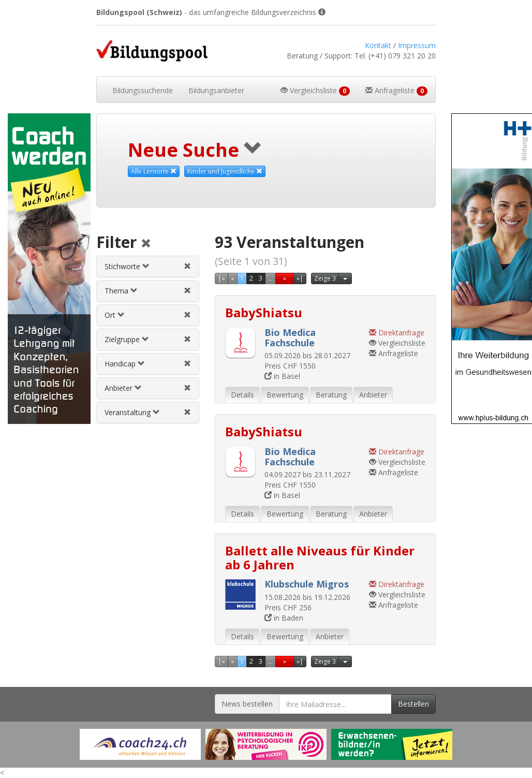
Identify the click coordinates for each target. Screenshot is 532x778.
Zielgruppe (127, 339)
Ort (115, 315)
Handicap (125, 364)
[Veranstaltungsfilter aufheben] (187, 412)
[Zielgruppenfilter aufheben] (187, 339)
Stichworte (127, 266)
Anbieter (123, 388)
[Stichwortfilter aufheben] (187, 266)
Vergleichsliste (397, 343)
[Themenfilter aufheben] (187, 291)
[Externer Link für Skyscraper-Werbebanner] (44, 269)
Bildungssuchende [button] (143, 90)
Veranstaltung (132, 412)
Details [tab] (242, 395)
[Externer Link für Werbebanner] (140, 744)
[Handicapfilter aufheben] (187, 364)
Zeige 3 (325, 278)
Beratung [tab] (331, 395)
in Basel (282, 376)
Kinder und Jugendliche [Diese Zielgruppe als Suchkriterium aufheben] (225, 171)
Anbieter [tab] (373, 395)
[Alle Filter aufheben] (146, 244)
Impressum (417, 45)
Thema (121, 291)
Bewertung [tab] (285, 395)
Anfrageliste (394, 353)
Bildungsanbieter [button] (216, 90)
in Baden (284, 618)
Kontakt (378, 45)
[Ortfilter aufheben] (187, 315)
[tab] (147, 267)
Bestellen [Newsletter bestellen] (413, 704)
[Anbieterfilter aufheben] (187, 388)
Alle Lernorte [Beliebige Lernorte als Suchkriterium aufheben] (154, 171)
